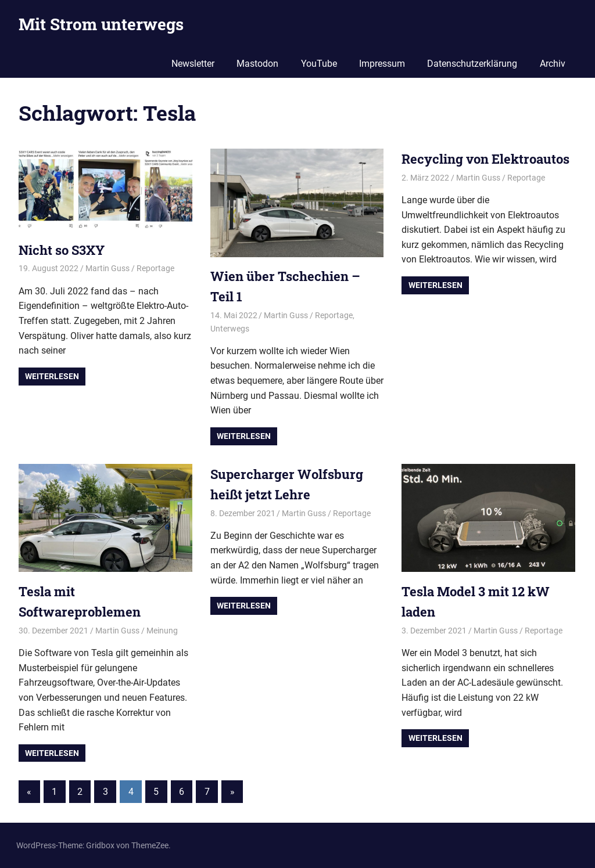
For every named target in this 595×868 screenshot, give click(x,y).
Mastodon (257, 64)
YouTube (319, 64)
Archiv (553, 64)
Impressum (382, 64)
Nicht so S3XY (62, 250)
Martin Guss (107, 268)
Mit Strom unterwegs (101, 24)
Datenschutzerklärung (472, 64)
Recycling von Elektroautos (485, 159)
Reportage (155, 268)
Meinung (162, 631)
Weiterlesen (52, 376)
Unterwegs (230, 329)
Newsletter (193, 64)
